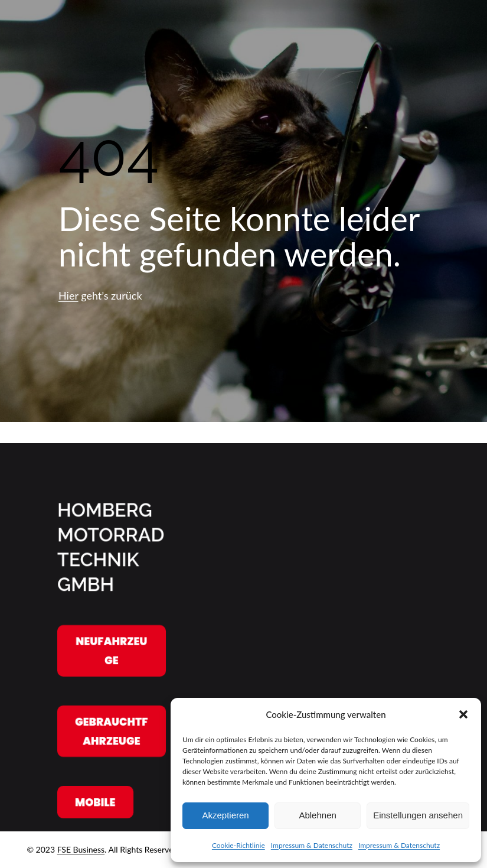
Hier (68, 295)
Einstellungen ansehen (418, 815)
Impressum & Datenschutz (312, 845)
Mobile (95, 802)
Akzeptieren (225, 815)
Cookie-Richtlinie (238, 845)
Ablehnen (317, 815)
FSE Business (81, 849)
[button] (463, 714)
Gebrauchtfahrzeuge (111, 731)
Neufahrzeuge (111, 651)
